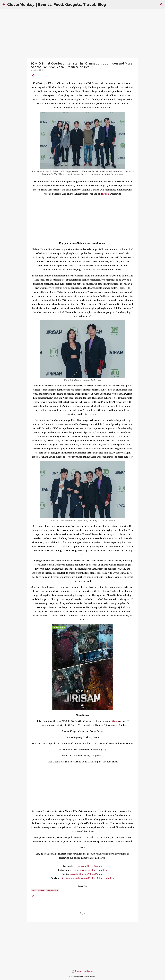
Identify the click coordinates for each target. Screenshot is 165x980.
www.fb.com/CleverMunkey (88, 866)
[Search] (161, 4)
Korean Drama (53, 890)
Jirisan (41, 890)
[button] (33, 75)
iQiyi (34, 890)
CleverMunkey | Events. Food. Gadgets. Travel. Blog (57, 4)
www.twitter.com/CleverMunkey (87, 874)
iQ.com (106, 194)
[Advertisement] (83, 944)
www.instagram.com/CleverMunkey (88, 870)
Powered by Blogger (82, 971)
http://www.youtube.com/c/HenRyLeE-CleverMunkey (87, 878)
